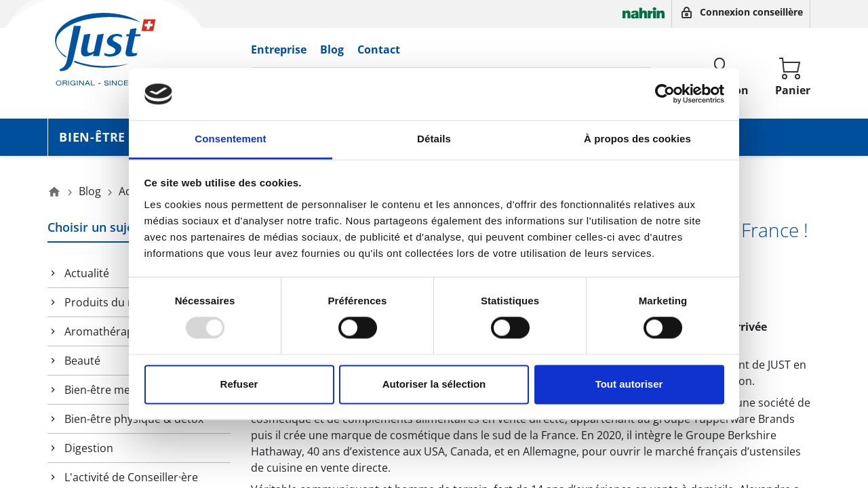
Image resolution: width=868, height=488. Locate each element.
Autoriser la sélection (434, 384)
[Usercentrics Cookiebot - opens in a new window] (665, 94)
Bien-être (92, 137)
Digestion (89, 448)
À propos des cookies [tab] (637, 139)
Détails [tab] (434, 139)
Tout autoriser (629, 384)
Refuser (239, 384)
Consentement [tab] (230, 139)
